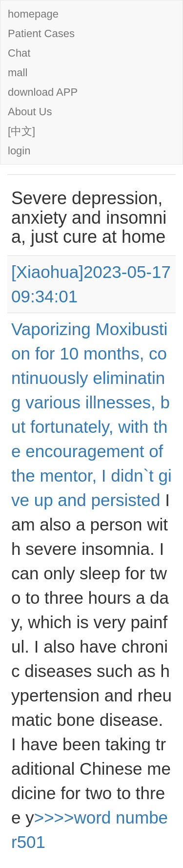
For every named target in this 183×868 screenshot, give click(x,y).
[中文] (21, 131)
